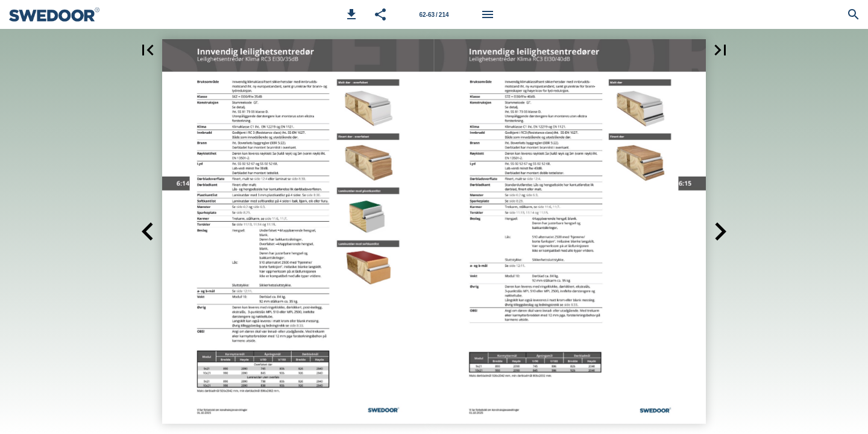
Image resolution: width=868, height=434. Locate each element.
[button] (351, 14)
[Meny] (488, 14)
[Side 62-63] (434, 14)
